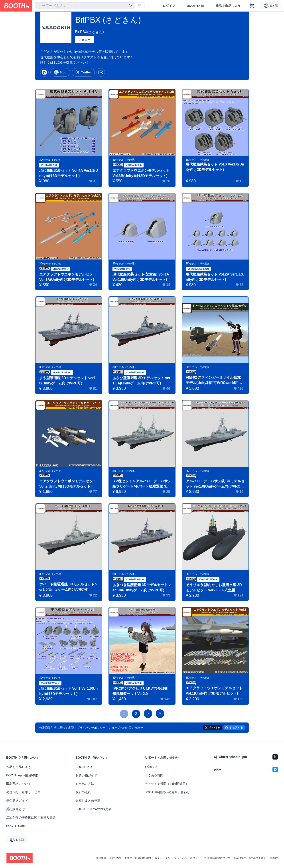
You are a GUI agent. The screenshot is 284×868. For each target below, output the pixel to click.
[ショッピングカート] (252, 6)
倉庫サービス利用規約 (138, 858)
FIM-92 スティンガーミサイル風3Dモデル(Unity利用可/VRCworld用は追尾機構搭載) (214, 381)
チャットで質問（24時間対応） (167, 784)
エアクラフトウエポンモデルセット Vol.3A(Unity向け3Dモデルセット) (68, 277)
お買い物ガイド (86, 775)
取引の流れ (83, 792)
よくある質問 (154, 775)
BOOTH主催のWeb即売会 (93, 809)
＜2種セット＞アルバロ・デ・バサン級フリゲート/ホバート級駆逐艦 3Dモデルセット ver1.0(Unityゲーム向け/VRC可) (142, 484)
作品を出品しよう (228, 6)
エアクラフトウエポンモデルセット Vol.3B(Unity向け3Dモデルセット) (141, 173)
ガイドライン (162, 858)
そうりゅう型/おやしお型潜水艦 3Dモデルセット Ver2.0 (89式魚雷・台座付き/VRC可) (214, 588)
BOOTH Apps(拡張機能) (23, 775)
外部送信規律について (217, 858)
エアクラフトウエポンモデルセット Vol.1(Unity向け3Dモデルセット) (214, 691)
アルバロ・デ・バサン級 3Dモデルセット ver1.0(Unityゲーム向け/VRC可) (215, 484)
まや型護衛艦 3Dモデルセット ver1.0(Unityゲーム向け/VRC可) (68, 381)
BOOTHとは (195, 6)
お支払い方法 (85, 784)
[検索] (130, 6)
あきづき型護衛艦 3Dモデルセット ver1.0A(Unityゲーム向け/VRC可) (142, 588)
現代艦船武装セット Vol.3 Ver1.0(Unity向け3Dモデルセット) (215, 167)
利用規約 (115, 858)
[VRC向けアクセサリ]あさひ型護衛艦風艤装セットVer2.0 (140, 691)
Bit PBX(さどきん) (89, 32)
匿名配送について (19, 784)
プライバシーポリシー (187, 858)
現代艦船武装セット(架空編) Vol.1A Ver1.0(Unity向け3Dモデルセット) (141, 277)
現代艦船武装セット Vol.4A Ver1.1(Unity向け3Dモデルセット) (69, 173)
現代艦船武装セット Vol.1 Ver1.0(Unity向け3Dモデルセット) (69, 691)
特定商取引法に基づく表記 (250, 858)
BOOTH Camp (16, 826)
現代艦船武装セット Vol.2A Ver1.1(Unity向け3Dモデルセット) (215, 277)
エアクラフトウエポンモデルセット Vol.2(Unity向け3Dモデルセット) (68, 484)
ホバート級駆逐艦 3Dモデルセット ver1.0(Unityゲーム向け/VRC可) (68, 587)
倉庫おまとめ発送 (88, 801)
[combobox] (85, 6)
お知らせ (151, 767)
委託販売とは (16, 809)
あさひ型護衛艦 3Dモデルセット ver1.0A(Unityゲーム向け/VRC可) (141, 381)
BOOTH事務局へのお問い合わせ (167, 792)
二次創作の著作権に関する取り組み (31, 817)
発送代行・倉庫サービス (23, 792)
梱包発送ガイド (17, 801)
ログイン (169, 6)
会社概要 (101, 858)
